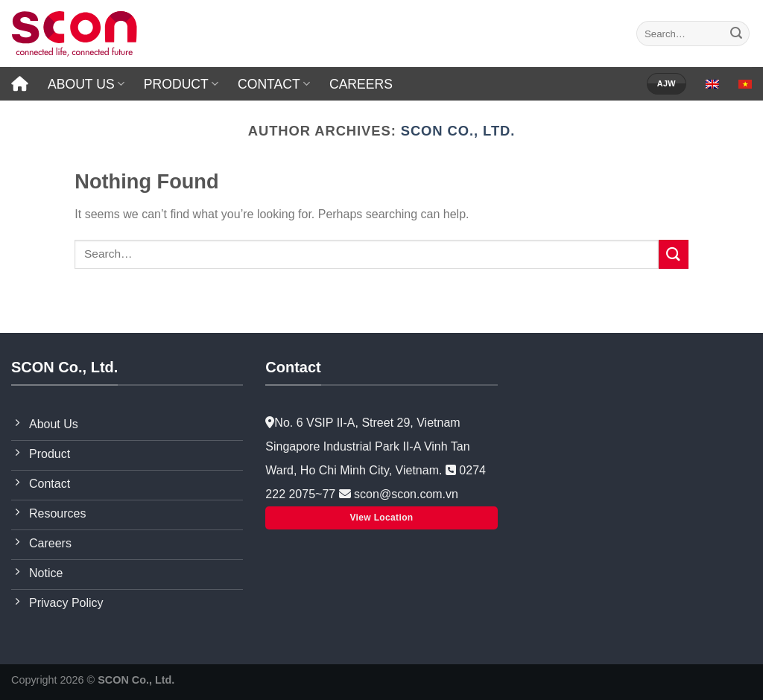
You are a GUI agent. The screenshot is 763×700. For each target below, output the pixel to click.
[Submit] (736, 34)
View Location (381, 518)
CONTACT (274, 84)
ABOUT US (86, 84)
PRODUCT (181, 84)
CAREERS (361, 84)
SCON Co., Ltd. (458, 131)
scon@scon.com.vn (405, 494)
